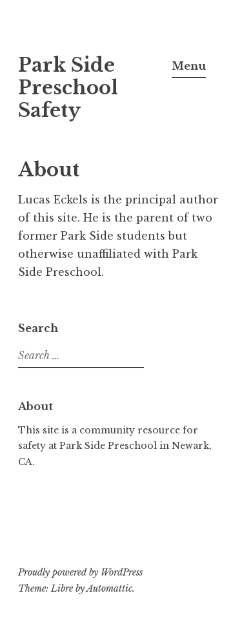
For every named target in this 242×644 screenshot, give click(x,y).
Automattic (109, 588)
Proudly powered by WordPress (80, 572)
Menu (189, 66)
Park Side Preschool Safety (68, 88)
